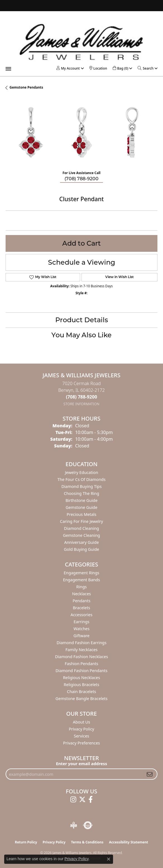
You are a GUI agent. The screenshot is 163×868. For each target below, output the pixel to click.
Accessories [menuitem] (81, 615)
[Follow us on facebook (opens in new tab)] (91, 800)
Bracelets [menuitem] (81, 608)
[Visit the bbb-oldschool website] (74, 825)
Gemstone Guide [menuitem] (81, 507)
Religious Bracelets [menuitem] (81, 685)
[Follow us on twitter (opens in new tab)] (82, 800)
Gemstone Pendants (26, 87)
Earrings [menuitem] (81, 622)
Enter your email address (81, 763)
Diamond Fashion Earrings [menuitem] (82, 643)
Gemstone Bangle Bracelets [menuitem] (81, 699)
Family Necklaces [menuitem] (82, 650)
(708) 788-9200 (81, 179)
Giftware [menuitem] (81, 636)
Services (82, 736)
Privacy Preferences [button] (81, 743)
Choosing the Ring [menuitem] (82, 493)
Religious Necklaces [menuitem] (82, 678)
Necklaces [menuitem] (81, 594)
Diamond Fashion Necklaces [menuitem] (81, 657)
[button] (68, 68)
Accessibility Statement (128, 842)
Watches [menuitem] (81, 629)
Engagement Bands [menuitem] (81, 580)
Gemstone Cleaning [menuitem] (82, 535)
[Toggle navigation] (8, 69)
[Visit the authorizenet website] (88, 825)
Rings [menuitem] (81, 587)
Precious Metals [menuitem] (81, 514)
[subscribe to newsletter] (150, 774)
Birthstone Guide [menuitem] (82, 500)
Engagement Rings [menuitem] (81, 573)
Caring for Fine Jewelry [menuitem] (81, 521)
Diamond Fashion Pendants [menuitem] (81, 671)
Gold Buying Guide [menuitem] (81, 549)
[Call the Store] (81, 397)
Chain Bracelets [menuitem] (81, 692)
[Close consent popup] (109, 859)
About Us (81, 722)
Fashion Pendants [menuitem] (81, 664)
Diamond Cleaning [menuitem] (81, 528)
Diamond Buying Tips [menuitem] (81, 486)
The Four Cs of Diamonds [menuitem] (81, 479)
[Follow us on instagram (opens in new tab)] (73, 800)
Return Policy (26, 842)
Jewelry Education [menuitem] (81, 472)
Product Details (82, 320)
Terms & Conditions (87, 842)
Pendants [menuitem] (81, 601)
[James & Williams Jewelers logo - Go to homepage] (81, 42)
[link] (98, 68)
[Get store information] (82, 404)
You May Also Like (81, 335)
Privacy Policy (82, 729)
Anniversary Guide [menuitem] (81, 542)
